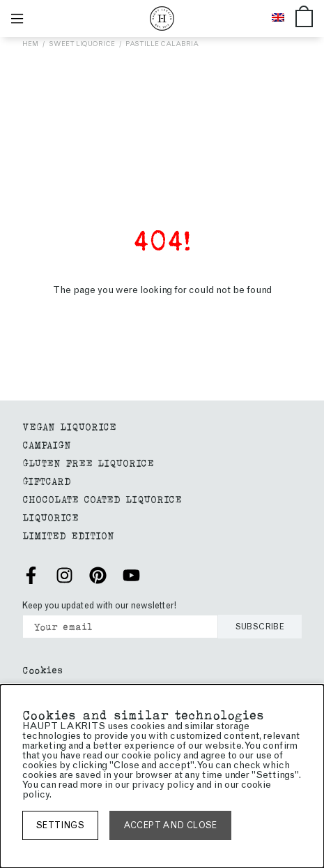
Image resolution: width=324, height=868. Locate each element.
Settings (60, 825)
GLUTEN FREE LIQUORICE (88, 462)
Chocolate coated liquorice (102, 499)
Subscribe (260, 627)
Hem (30, 44)
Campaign (47, 444)
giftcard (47, 480)
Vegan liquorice (69, 426)
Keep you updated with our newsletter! (99, 605)
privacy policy (163, 785)
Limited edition (68, 535)
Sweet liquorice (82, 44)
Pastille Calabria (162, 44)
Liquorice (51, 517)
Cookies (43, 669)
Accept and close (170, 825)
